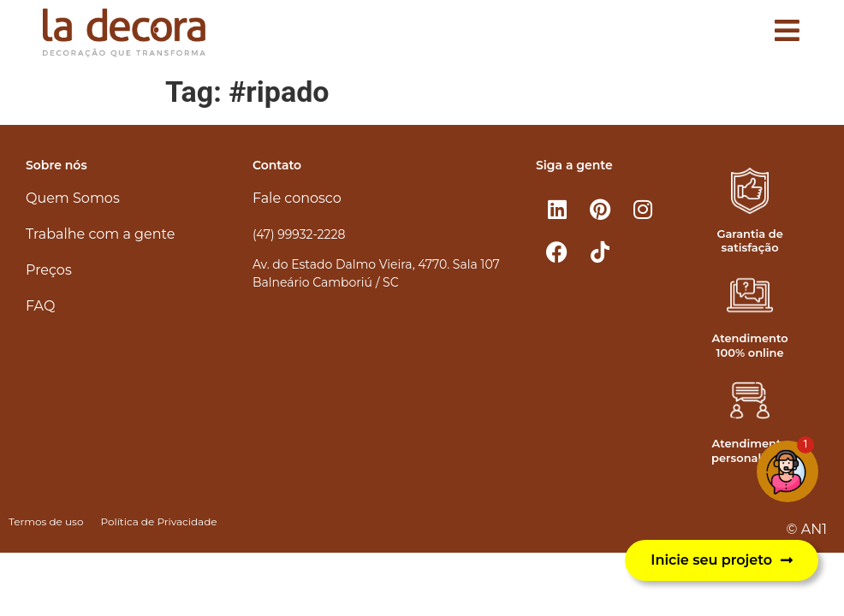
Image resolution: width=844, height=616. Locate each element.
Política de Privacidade (158, 521)
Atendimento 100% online (750, 345)
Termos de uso (46, 521)
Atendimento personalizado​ (752, 450)
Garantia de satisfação (749, 241)
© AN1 (807, 529)
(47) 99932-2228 (299, 234)
